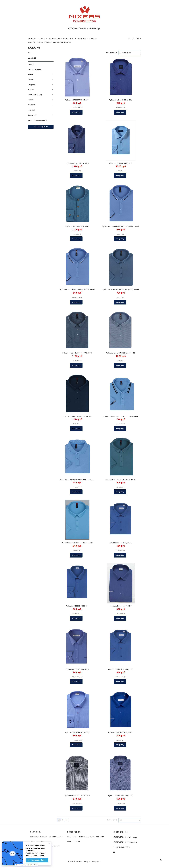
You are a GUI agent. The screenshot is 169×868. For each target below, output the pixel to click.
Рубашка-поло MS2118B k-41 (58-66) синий (121, 290)
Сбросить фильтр (41, 127)
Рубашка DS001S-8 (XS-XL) (77, 606)
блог (75, 837)
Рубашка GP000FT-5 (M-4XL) (77, 669)
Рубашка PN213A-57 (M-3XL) (77, 226)
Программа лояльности (40, 846)
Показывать (112, 820)
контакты (100, 837)
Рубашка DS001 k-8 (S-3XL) (121, 543)
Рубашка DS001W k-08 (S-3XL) (121, 669)
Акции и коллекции (86, 837)
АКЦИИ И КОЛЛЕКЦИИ (62, 43)
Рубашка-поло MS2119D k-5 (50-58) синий (77, 290)
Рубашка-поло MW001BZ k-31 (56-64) (77, 543)
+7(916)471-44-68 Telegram (125, 842)
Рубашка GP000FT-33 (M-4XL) (77, 100)
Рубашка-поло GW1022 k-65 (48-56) (121, 353)
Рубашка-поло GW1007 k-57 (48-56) (77, 353)
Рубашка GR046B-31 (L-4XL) (121, 163)
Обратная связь (73, 841)
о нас (69, 837)
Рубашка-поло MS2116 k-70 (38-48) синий (77, 479)
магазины (42, 851)
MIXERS (43, 38)
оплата (33, 851)
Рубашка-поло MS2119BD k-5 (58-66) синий (121, 226)
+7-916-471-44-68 (121, 832)
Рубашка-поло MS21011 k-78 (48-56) (121, 479)
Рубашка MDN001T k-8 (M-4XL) (121, 732)
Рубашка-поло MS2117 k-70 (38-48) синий (121, 416)
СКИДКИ (93, 38)
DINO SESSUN (55, 38)
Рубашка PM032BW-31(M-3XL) (77, 732)
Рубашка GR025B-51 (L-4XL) (77, 163)
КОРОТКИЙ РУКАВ (44, 43)
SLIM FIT (32, 43)
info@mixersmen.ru (122, 847)
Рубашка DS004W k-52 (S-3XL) (121, 796)
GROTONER (83, 38)
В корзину (76, 112)
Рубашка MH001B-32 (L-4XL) (121, 100)
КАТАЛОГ (33, 38)
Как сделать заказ (38, 841)
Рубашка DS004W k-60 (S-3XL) (77, 796)
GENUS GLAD (70, 38)
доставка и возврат (38, 837)
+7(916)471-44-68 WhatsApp (84, 29)
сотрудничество (56, 837)
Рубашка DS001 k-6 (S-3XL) (121, 606)
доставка (55, 846)
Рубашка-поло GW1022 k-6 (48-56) (77, 416)
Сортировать (112, 52)
